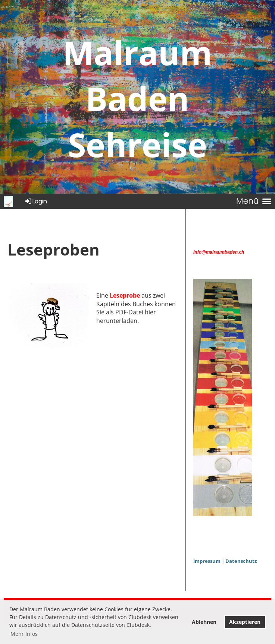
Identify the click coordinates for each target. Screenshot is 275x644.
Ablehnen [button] (204, 622)
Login (36, 201)
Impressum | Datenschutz (225, 561)
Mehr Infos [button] (24, 634)
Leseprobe (125, 295)
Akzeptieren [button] (245, 622)
